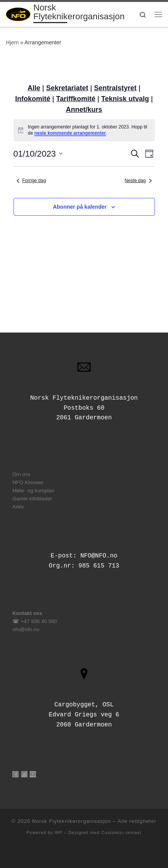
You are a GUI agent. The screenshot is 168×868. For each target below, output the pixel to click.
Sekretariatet (67, 88)
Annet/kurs (84, 110)
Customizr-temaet (121, 833)
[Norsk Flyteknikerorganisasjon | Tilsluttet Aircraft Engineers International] (18, 14)
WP (59, 833)
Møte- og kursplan (33, 491)
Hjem (12, 42)
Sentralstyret (115, 88)
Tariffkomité (76, 99)
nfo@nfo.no (26, 629)
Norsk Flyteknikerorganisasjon (72, 821)
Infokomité (33, 99)
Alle (34, 88)
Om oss (21, 474)
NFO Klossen (28, 482)
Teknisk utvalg (125, 99)
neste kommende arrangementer (70, 133)
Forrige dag (31, 181)
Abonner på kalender (80, 207)
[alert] (84, 130)
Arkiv (18, 507)
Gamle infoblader (32, 499)
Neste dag (138, 181)
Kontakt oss (27, 613)
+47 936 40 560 (39, 621)
